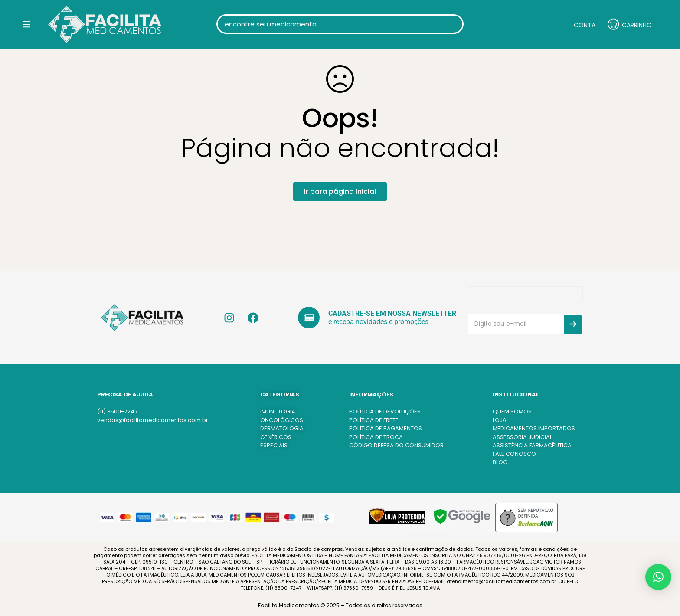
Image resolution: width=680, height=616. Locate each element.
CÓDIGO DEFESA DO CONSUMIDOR (396, 445)
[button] (658, 577)
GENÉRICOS (276, 437)
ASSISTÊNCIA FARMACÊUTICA (532, 445)
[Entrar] (578, 30)
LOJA (500, 420)
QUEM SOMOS (512, 411)
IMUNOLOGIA (278, 411)
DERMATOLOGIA (282, 428)
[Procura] (454, 30)
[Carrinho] (630, 30)
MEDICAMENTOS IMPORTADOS (534, 428)
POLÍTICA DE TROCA (376, 437)
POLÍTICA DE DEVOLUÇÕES (385, 411)
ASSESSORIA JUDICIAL (522, 437)
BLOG (500, 462)
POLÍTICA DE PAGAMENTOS (386, 428)
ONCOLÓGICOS (282, 420)
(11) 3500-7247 (117, 411)
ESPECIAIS (274, 445)
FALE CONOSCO (514, 454)
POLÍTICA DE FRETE (374, 420)
